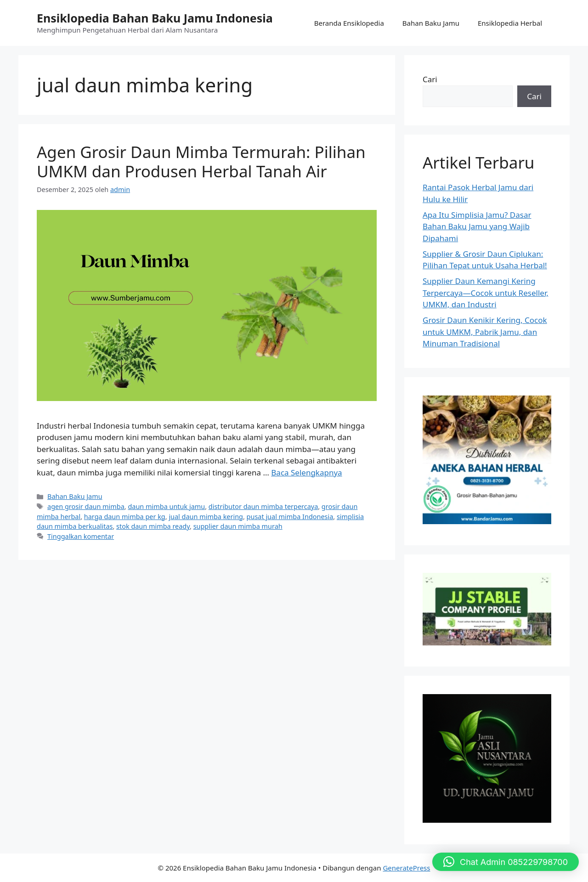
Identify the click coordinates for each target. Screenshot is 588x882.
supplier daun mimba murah (238, 526)
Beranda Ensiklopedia (349, 23)
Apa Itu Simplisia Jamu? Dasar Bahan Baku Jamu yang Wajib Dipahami (477, 226)
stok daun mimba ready (153, 526)
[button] (506, 862)
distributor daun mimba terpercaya (263, 506)
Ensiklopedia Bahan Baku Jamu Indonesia (155, 18)
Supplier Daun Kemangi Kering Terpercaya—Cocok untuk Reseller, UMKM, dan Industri (486, 293)
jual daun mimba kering (206, 517)
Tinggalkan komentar (81, 536)
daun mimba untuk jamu (166, 506)
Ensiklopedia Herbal (510, 23)
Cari (430, 79)
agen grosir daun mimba (86, 506)
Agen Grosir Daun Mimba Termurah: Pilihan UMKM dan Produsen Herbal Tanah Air (201, 161)
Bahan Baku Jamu (431, 23)
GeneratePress (406, 868)
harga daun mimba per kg (125, 517)
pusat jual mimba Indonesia (290, 517)
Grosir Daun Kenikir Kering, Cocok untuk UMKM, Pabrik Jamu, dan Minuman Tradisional (485, 332)
